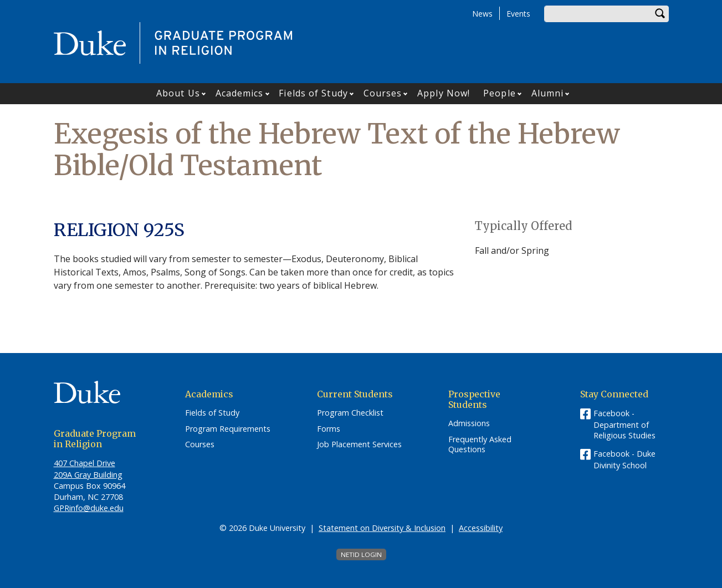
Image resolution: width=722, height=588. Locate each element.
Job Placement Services (359, 444)
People (500, 93)
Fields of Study (313, 93)
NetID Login (361, 554)
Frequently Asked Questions (480, 445)
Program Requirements (228, 429)
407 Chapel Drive (85, 463)
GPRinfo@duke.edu (89, 508)
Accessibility (481, 528)
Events (518, 14)
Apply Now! (444, 93)
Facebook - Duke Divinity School (624, 459)
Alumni (548, 93)
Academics (240, 93)
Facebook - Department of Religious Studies (624, 424)
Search (660, 14)
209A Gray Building (88, 475)
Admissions (469, 423)
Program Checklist (350, 413)
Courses (383, 93)
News (482, 14)
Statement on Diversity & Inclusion (382, 528)
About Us (178, 93)
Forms (329, 429)
